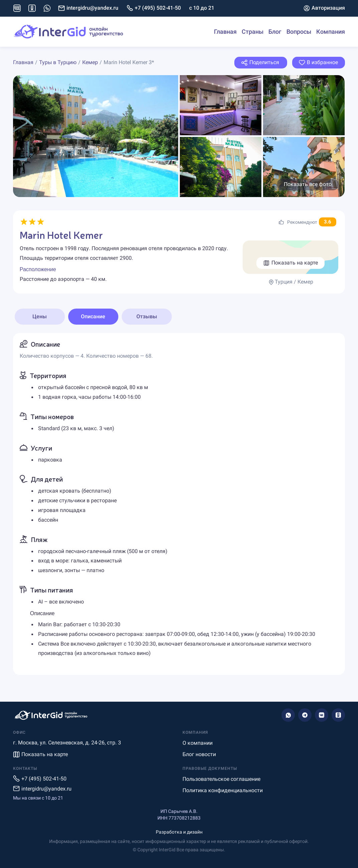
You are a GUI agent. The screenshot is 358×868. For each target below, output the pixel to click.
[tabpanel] (179, 504)
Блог (275, 32)
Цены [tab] (40, 316)
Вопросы (299, 32)
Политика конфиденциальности (223, 790)
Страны (253, 32)
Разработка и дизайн (179, 832)
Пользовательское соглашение (221, 779)
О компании (198, 743)
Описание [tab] (93, 316)
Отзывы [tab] (147, 316)
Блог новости (199, 754)
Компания (331, 32)
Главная (225, 32)
